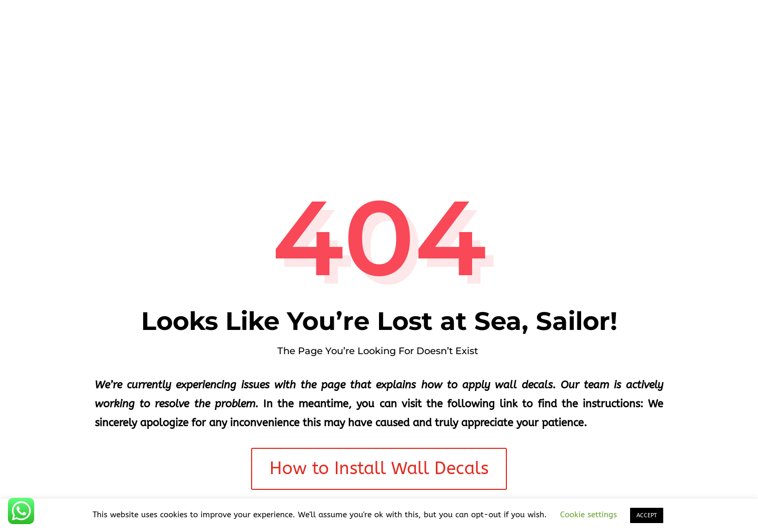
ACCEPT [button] (647, 515)
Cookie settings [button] (589, 515)
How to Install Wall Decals (379, 469)
